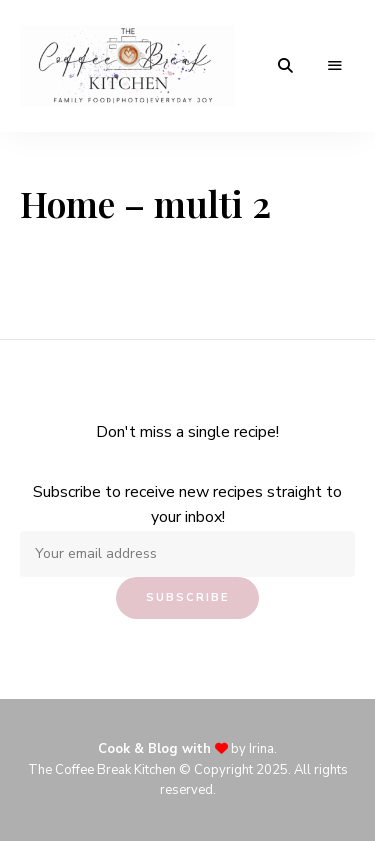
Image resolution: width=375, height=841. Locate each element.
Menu (335, 66)
